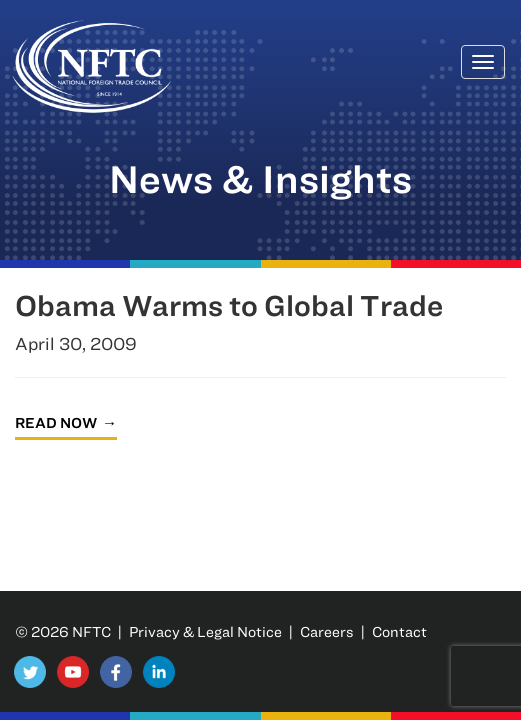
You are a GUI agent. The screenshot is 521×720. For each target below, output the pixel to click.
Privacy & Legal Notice (205, 631)
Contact (399, 631)
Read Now (56, 422)
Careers (327, 631)
